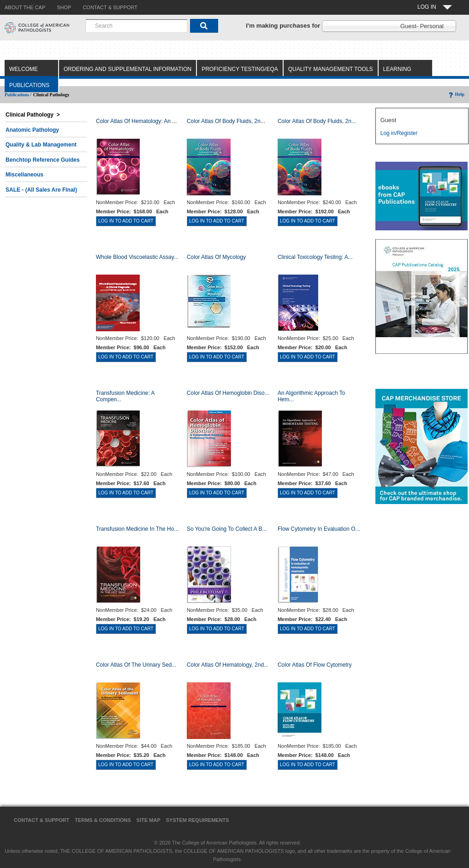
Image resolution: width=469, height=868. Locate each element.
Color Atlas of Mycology (216, 257)
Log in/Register (399, 133)
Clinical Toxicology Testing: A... (315, 257)
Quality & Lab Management (41, 145)
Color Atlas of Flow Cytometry (315, 665)
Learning (397, 69)
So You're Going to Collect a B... (227, 529)
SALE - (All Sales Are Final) (41, 190)
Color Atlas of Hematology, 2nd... (228, 665)
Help (456, 94)
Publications (29, 85)
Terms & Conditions (103, 820)
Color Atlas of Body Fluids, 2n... (226, 121)
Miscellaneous (24, 175)
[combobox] (137, 26)
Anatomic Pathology (32, 130)
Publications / (18, 95)
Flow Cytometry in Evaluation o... (319, 529)
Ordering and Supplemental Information (128, 69)
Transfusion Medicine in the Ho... (137, 529)
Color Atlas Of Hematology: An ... (136, 121)
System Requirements (198, 820)
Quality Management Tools (331, 69)
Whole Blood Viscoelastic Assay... (137, 257)
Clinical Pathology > (33, 115)
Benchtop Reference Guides (43, 160)
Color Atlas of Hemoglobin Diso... (228, 393)
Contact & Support (42, 820)
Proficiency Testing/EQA (240, 69)
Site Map (148, 820)
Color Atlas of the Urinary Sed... (136, 665)
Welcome (24, 69)
